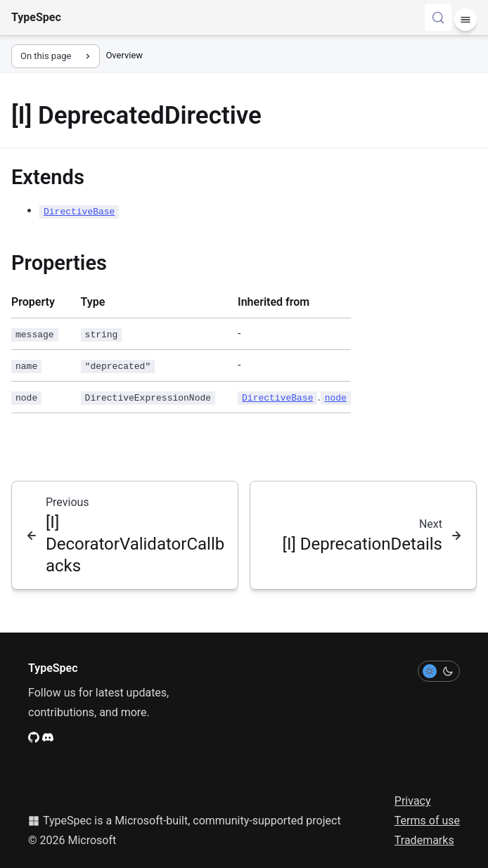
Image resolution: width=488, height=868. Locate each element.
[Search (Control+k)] (438, 18)
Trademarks (424, 840)
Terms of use (427, 821)
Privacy (413, 801)
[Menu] (465, 20)
